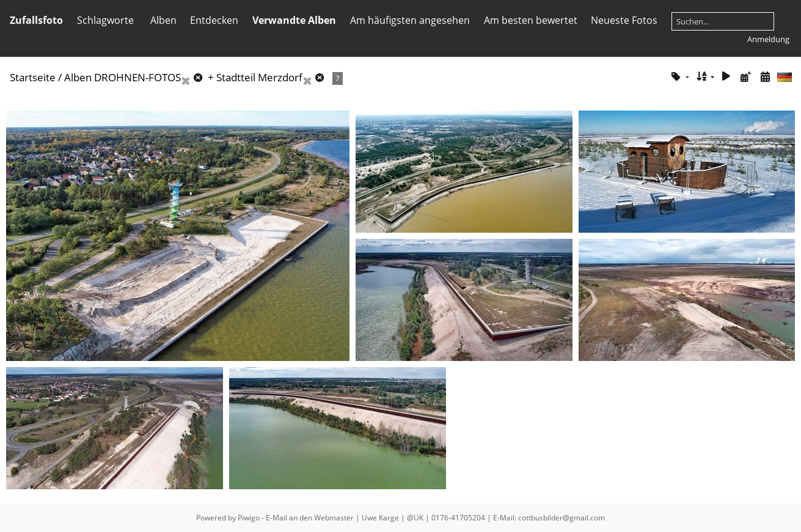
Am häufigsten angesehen (410, 20)
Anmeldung (768, 39)
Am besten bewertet (531, 20)
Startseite (33, 77)
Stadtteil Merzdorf (259, 77)
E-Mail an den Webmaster (310, 518)
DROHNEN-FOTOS (137, 77)
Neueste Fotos (624, 20)
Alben (163, 20)
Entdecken (214, 20)
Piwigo (249, 518)
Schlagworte (105, 20)
